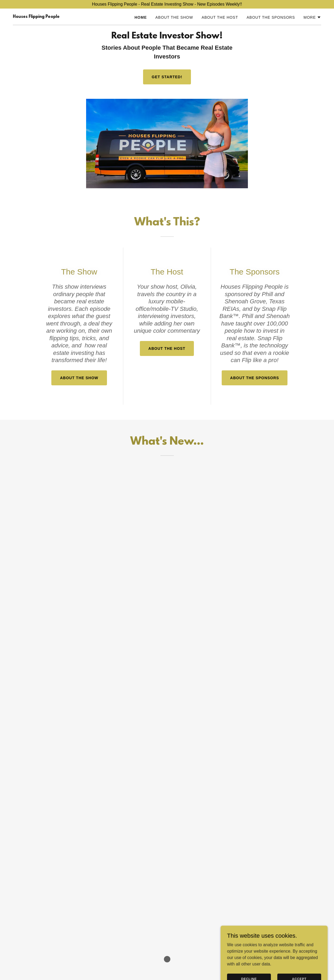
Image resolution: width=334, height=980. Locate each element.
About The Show (79, 378)
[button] (312, 17)
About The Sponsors (255, 378)
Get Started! (167, 77)
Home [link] (141, 17)
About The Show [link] (174, 17)
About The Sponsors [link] (271, 17)
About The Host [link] (220, 17)
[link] (36, 16)
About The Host (167, 348)
